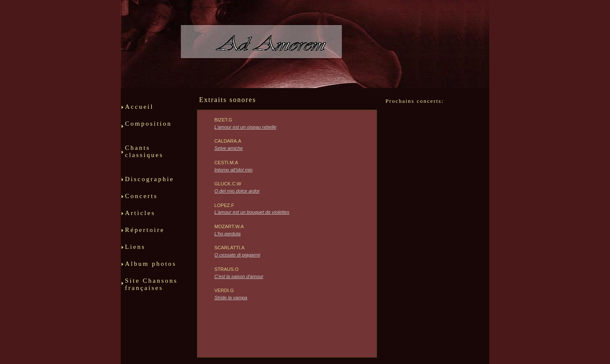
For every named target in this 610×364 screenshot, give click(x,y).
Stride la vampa (231, 298)
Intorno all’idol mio (233, 170)
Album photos (151, 267)
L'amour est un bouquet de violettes (252, 212)
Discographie (150, 182)
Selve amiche (229, 148)
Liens (139, 250)
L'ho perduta (227, 234)
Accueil (139, 110)
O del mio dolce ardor (237, 191)
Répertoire (149, 233)
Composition (152, 131)
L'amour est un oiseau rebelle (245, 127)
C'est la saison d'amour (239, 276)
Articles (151, 216)
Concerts (143, 199)
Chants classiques (153, 158)
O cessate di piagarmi (237, 255)
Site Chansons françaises (151, 288)
